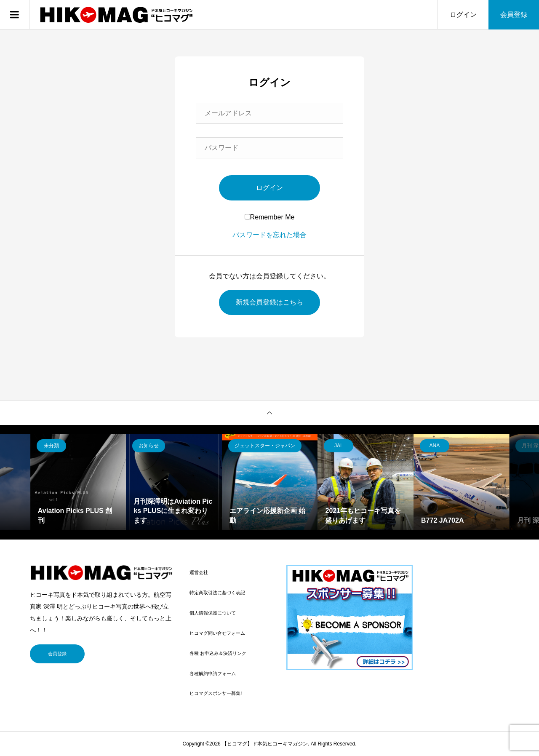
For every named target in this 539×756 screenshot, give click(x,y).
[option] (78, 482)
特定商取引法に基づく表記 (217, 593)
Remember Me (270, 217)
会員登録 (514, 15)
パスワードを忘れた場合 (269, 235)
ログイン (463, 15)
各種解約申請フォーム (213, 673)
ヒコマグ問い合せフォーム (217, 633)
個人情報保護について (213, 613)
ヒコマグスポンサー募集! (216, 693)
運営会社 (199, 572)
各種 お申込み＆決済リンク (218, 653)
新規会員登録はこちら (269, 302)
